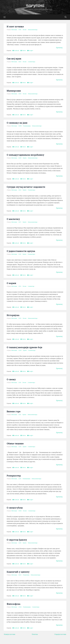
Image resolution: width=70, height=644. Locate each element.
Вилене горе (14, 415)
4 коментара (31, 193)
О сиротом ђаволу (17, 543)
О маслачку (14, 222)
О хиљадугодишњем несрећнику (27, 158)
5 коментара (31, 450)
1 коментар (31, 290)
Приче (25, 161)
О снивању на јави (18, 126)
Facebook (16, 54)
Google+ (30, 54)
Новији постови (10, 638)
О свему (11, 383)
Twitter (23, 54)
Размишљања (27, 129)
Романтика (26, 578)
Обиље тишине (16, 447)
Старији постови (60, 638)
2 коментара (31, 65)
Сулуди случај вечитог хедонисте (27, 190)
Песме (25, 33)
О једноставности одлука (22, 254)
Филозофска (14, 607)
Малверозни (14, 94)
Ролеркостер (14, 479)
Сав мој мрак (14, 62)
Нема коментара (33, 33)
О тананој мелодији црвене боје (25, 351)
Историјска (13, 318)
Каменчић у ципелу (19, 575)
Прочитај (59, 51)
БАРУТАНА (35, 7)
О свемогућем (15, 511)
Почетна (35, 638)
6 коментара (32, 354)
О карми (12, 286)
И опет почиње (16, 30)
